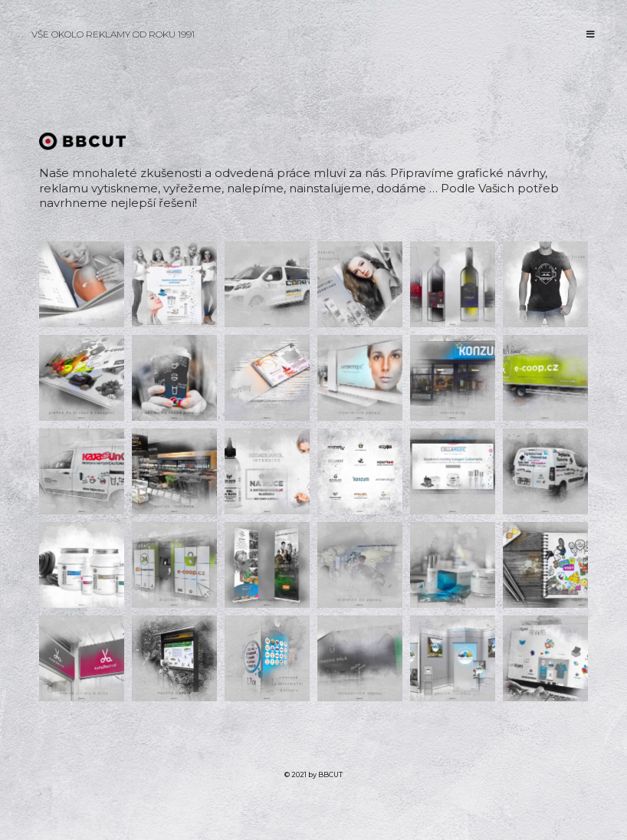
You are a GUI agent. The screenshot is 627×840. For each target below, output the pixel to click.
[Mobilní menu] (591, 34)
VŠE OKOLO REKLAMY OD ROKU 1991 (113, 34)
